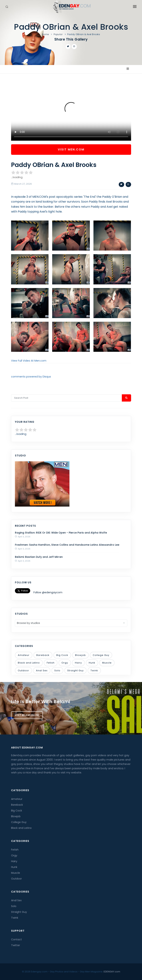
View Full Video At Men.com (29, 361)
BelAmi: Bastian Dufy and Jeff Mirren (39, 557)
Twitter (16, 945)
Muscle (107, 663)
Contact (16, 939)
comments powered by (31, 377)
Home (45, 34)
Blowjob (80, 655)
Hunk (92, 663)
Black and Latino (29, 663)
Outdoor (23, 671)
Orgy (65, 663)
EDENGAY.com (112, 972)
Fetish (51, 663)
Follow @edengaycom (48, 592)
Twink (94, 671)
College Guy (101, 655)
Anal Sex (42, 671)
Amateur (24, 655)
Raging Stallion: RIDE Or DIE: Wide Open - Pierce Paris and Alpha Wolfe (61, 533)
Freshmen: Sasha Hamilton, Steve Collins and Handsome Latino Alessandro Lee (67, 545)
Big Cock (62, 655)
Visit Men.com (71, 149)
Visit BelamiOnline (27, 715)
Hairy (78, 663)
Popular (58, 34)
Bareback (43, 655)
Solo (57, 671)
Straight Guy (75, 671)
